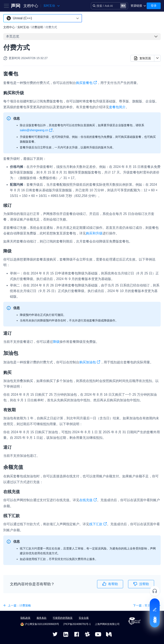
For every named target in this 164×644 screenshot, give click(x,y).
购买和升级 (94, 233)
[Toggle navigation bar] (6, 6)
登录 (154, 6)
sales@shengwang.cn (36, 131)
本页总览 (13, 36)
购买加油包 (90, 363)
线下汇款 (98, 525)
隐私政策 (25, 618)
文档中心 (31, 6)
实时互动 (23, 27)
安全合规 (84, 618)
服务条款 (42, 618)
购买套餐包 (87, 83)
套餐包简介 (117, 107)
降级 (56, 342)
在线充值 (88, 500)
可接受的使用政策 (63, 618)
